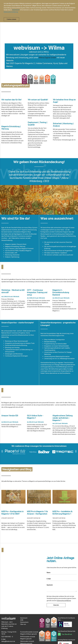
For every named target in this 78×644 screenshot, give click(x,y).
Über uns (23, 624)
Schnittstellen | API (11, 253)
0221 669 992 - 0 (7, 637)
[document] (40, 12)
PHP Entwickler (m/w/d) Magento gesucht (28, 638)
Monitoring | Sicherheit (12, 255)
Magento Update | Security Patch (16, 244)
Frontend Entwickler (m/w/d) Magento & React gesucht (29, 633)
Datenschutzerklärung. (11, 12)
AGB (22, 620)
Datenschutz (24, 622)
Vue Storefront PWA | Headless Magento (18, 251)
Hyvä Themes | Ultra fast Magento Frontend (19, 248)
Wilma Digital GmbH (47, 57)
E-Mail (49, 579)
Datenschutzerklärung (64, 601)
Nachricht (50, 585)
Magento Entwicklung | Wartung (15, 246)
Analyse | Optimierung (12, 257)
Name (49, 573)
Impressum (16, 10)
